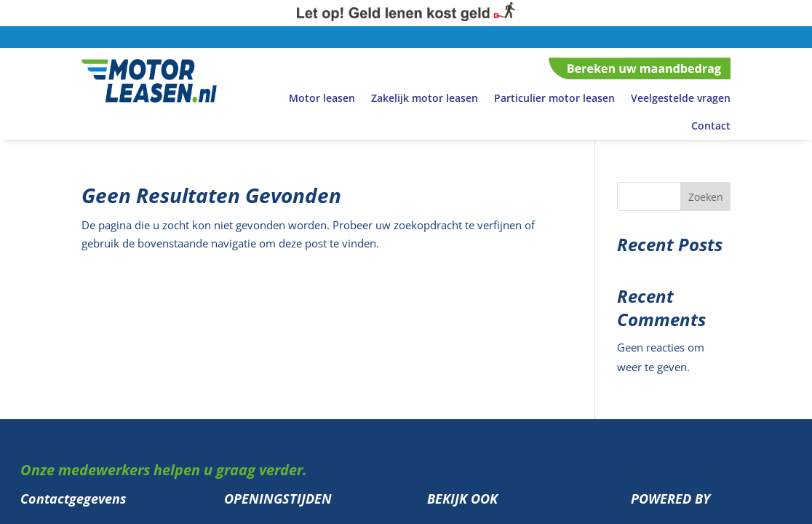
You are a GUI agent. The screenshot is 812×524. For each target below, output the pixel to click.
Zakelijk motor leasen (425, 98)
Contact (711, 126)
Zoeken (706, 197)
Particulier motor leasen (554, 98)
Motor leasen (322, 98)
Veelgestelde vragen (681, 98)
